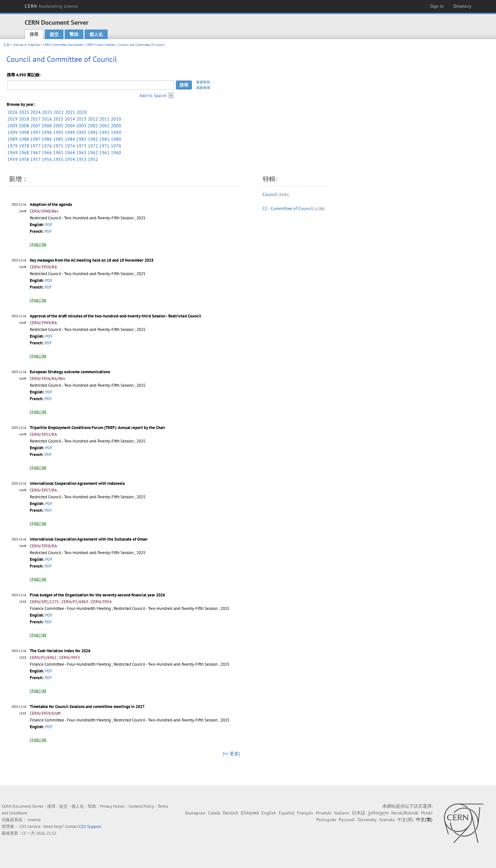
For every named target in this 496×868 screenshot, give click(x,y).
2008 (24, 126)
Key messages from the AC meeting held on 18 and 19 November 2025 (92, 260)
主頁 (6, 45)
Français (305, 813)
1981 (104, 139)
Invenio (34, 820)
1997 (35, 132)
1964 (70, 153)
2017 (35, 119)
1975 (58, 146)
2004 (70, 126)
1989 (12, 139)
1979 (12, 146)
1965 (58, 153)
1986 (47, 139)
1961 (104, 153)
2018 (24, 119)
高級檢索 (203, 88)
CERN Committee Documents (63, 45)
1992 (93, 132)
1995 (58, 132)
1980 (116, 139)
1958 (24, 159)
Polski (427, 813)
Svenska (387, 820)
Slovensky (367, 820)
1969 (12, 153)
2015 (58, 119)
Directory (462, 6)
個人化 (96, 34)
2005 (58, 126)
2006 (47, 126)
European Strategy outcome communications (70, 372)
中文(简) (405, 820)
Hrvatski (324, 813)
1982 (93, 139)
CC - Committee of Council (288, 208)
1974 (70, 146)
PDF (49, 225)
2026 (12, 112)
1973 (81, 146)
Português (326, 820)
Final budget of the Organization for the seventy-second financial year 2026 (97, 595)
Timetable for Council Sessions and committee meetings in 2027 (87, 707)
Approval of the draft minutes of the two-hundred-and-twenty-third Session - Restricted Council (116, 316)
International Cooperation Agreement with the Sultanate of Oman (89, 539)
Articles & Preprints (26, 45)
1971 (104, 146)
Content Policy (141, 806)
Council (270, 194)
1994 (70, 132)
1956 (47, 159)
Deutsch (231, 813)
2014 (70, 119)
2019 (12, 119)
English (269, 813)
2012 (93, 119)
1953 (81, 159)
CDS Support (90, 826)
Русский (347, 820)
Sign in (437, 6)
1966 (47, 153)
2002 (93, 126)
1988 (24, 139)
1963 (81, 153)
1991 (104, 132)
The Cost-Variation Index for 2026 (60, 651)
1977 (35, 146)
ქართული (378, 813)
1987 (35, 139)
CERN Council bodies (101, 45)
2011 (104, 119)
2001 (104, 126)
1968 (24, 153)
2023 (47, 112)
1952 (93, 159)
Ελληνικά (250, 813)
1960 (116, 153)
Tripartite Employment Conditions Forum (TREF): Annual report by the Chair (98, 428)
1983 (81, 139)
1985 (58, 139)
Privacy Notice (112, 806)
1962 (93, 153)
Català (214, 813)
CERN (51, 6)
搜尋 (34, 34)
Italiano (342, 813)
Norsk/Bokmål (405, 813)
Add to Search (153, 96)
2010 (116, 119)
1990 (116, 132)
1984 (70, 139)
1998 (24, 132)
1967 (35, 153)
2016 (47, 119)
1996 (47, 132)
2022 (59, 112)
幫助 (74, 34)
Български (195, 813)
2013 (81, 119)
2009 (12, 126)
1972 (93, 146)
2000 (116, 126)
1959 (12, 159)
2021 (70, 112)
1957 (35, 159)
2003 (81, 126)
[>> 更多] (231, 754)
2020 (82, 112)
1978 (24, 146)
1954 (70, 159)
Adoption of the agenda (51, 204)
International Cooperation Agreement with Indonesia (77, 483)
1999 (12, 132)
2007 (35, 126)
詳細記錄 (38, 245)
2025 (24, 112)
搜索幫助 (203, 82)
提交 (54, 34)
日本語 (359, 813)
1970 (116, 146)
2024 (36, 112)
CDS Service (30, 826)
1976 (47, 146)
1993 (81, 132)
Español (287, 813)
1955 (58, 159)
